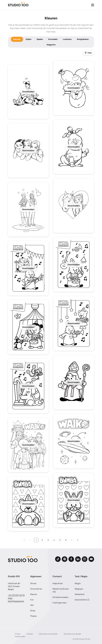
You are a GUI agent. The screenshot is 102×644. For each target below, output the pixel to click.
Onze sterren (36, 589)
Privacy (18, 634)
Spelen (40, 39)
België (78, 583)
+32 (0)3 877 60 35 (16, 595)
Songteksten (83, 39)
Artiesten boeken (60, 597)
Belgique (79, 589)
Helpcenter (58, 583)
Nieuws (34, 594)
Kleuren (17, 39)
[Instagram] (85, 559)
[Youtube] (91, 559)
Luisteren (67, 39)
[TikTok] (58, 559)
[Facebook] (71, 559)
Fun (32, 600)
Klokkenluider (20, 636)
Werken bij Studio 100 (61, 590)
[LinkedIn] (78, 559)
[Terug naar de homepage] (18, 5)
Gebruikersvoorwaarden (48, 634)
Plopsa (33, 616)
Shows (33, 583)
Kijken (29, 39)
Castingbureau (60, 603)
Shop (33, 611)
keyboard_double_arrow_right (78, 540)
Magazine (51, 45)
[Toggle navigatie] (93, 5)
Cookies (30, 634)
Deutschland (82, 600)
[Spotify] (65, 559)
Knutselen (53, 39)
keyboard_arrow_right (72, 540)
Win (32, 605)
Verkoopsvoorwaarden (72, 634)
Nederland (80, 594)
